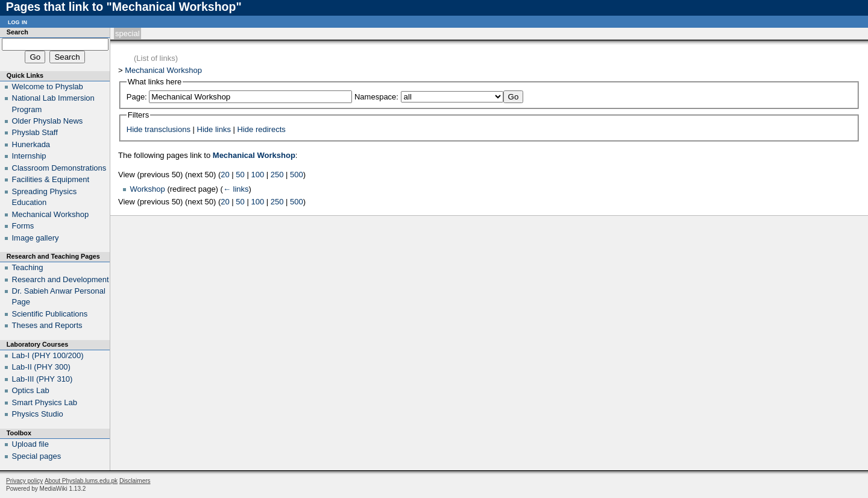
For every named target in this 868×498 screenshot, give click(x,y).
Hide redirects (262, 129)
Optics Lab (31, 390)
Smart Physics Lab (45, 402)
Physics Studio (38, 414)
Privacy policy (24, 481)
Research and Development (61, 279)
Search (17, 32)
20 (225, 175)
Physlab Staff (35, 132)
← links (236, 189)
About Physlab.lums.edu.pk (81, 481)
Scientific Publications (50, 314)
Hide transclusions (159, 129)
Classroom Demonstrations (59, 168)
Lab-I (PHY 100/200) (48, 355)
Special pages (37, 456)
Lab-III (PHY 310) (42, 379)
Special (127, 33)
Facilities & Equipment (51, 179)
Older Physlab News (48, 121)
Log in (17, 21)
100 (257, 175)
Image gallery (36, 238)
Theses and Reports (47, 325)
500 (297, 175)
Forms (23, 226)
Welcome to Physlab (48, 87)
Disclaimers (135, 481)
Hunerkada (31, 144)
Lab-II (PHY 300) (41, 367)
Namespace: (376, 97)
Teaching (28, 267)
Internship (29, 156)
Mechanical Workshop (163, 70)
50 (240, 175)
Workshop (148, 189)
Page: (137, 97)
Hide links (214, 129)
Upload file (30, 444)
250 (277, 175)
